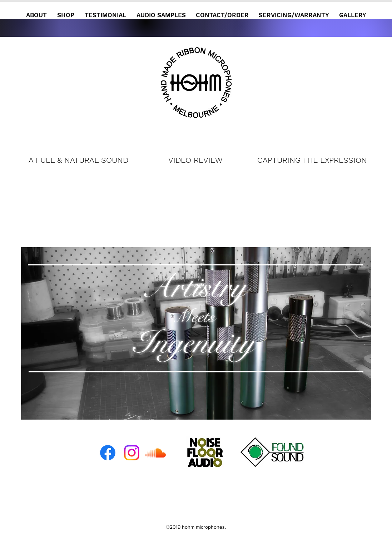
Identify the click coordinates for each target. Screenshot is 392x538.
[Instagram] (132, 453)
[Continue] (195, 100)
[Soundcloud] (156, 453)
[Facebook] (108, 453)
